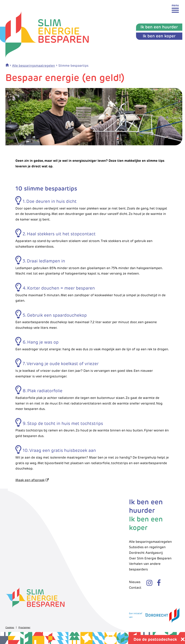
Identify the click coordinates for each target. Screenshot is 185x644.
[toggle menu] (175, 8)
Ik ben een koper (146, 523)
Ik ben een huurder (146, 506)
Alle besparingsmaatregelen (34, 66)
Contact (135, 588)
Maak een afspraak (30, 480)
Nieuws (135, 582)
